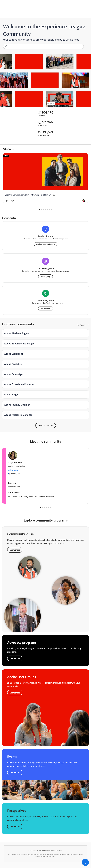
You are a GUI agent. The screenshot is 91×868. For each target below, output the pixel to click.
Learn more (15, 658)
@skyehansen (13, 470)
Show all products (46, 425)
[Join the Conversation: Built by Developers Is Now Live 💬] (45, 178)
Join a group (45, 276)
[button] (85, 862)
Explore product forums (46, 244)
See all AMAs (46, 308)
